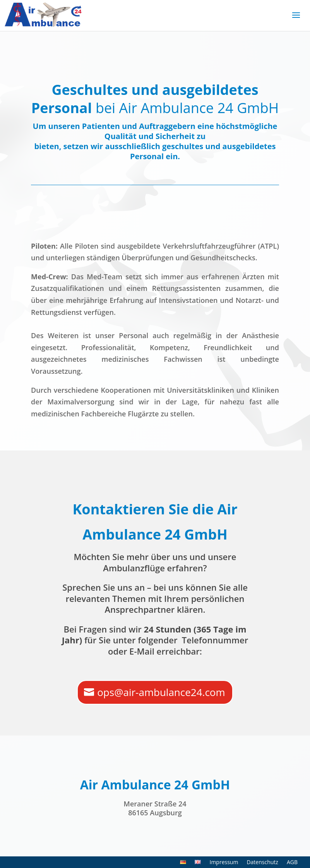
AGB (292, 863)
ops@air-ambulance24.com (161, 692)
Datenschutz (262, 863)
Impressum (224, 863)
